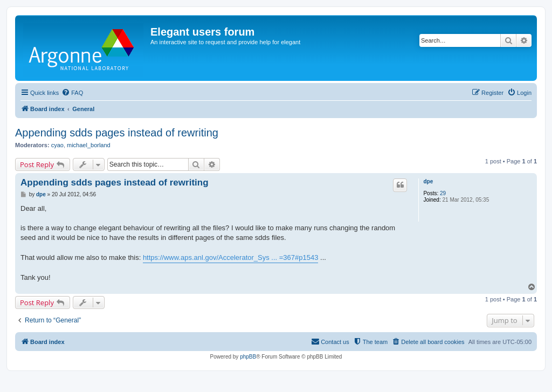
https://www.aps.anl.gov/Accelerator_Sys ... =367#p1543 (231, 257)
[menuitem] (72, 93)
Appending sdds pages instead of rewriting (117, 133)
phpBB (248, 357)
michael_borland (89, 145)
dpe (428, 181)
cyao (57, 145)
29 (443, 193)
